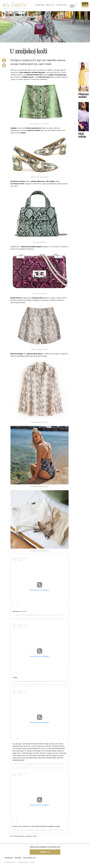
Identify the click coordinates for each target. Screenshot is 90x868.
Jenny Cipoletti (30, 764)
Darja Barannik (29, 681)
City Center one (29, 858)
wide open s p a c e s (19, 611)
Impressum (9, 858)
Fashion (39, 5)
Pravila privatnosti (10, 862)
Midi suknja (82, 135)
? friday (15, 678)
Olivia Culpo (30, 615)
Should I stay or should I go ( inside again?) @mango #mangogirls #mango (36, 826)
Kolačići (32, 862)
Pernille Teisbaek (28, 830)
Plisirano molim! (84, 95)
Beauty (50, 5)
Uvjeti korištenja (23, 862)
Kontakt (18, 858)
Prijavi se (45, 852)
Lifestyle (61, 5)
